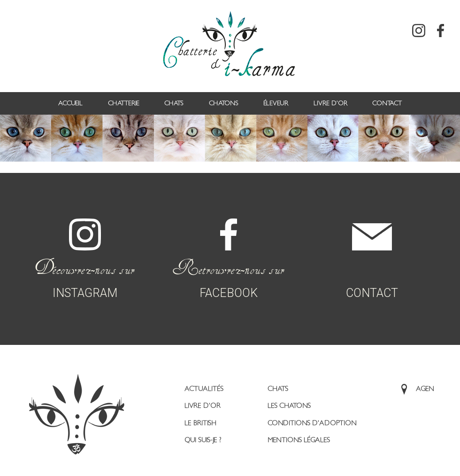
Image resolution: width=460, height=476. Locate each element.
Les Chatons (289, 406)
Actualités (204, 389)
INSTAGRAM (85, 247)
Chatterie (124, 103)
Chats (174, 103)
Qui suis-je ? (203, 440)
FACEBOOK (228, 247)
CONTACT (372, 249)
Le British (200, 423)
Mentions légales (299, 440)
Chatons (224, 103)
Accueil (70, 103)
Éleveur (276, 103)
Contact (387, 103)
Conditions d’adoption (312, 423)
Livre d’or (330, 103)
